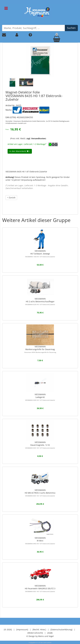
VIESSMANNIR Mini (40, 541)
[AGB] (50, 633)
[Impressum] (22, 630)
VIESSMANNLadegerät (40, 397)
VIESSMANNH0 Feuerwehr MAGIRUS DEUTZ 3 (40, 588)
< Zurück (11, 197)
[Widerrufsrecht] (35, 633)
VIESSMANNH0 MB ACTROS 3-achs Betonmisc (40, 493)
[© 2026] (8, 630)
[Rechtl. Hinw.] (39, 630)
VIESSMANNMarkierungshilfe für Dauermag (40, 349)
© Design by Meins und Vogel (40, 636)
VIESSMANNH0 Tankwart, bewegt (40, 254)
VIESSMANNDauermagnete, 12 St (40, 445)
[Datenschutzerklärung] (61, 630)
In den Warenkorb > (20, 151)
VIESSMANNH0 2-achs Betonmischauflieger (40, 301)
